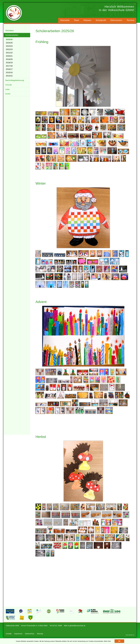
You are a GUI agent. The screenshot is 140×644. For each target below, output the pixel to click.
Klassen (87, 21)
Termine (130, 21)
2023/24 (9, 48)
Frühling (43, 44)
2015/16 (9, 74)
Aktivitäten (10, 32)
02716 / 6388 (58, 630)
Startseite (64, 21)
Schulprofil (101, 21)
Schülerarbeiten (12, 37)
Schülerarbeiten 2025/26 (56, 33)
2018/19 (9, 64)
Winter (42, 185)
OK (119, 641)
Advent (42, 303)
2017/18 (9, 68)
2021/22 (9, 55)
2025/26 (9, 41)
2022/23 (9, 51)
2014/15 (9, 78)
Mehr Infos (107, 641)
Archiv (8, 97)
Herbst (42, 438)
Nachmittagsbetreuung (15, 82)
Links (8, 92)
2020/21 (9, 58)
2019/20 (9, 61)
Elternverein (116, 21)
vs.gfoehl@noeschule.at (78, 630)
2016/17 (9, 71)
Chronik (9, 87)
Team (76, 21)
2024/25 (9, 45)
